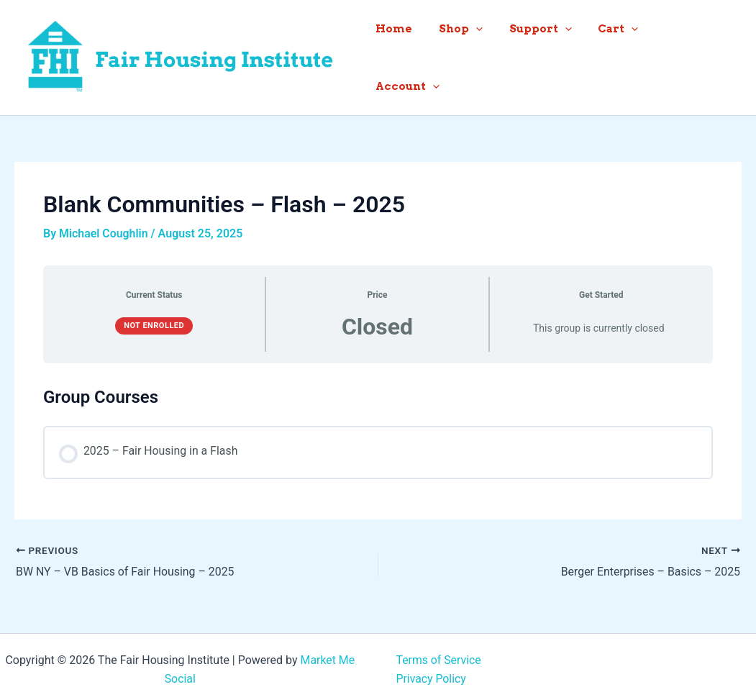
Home (415, 55)
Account (699, 55)
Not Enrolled (154, 320)
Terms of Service (440, 654)
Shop (477, 55)
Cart (625, 55)
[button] (492, 55)
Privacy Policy (432, 673)
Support (552, 55)
